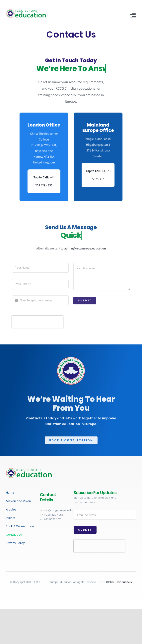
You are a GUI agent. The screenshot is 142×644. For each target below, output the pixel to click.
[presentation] (37, 323)
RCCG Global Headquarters (115, 582)
